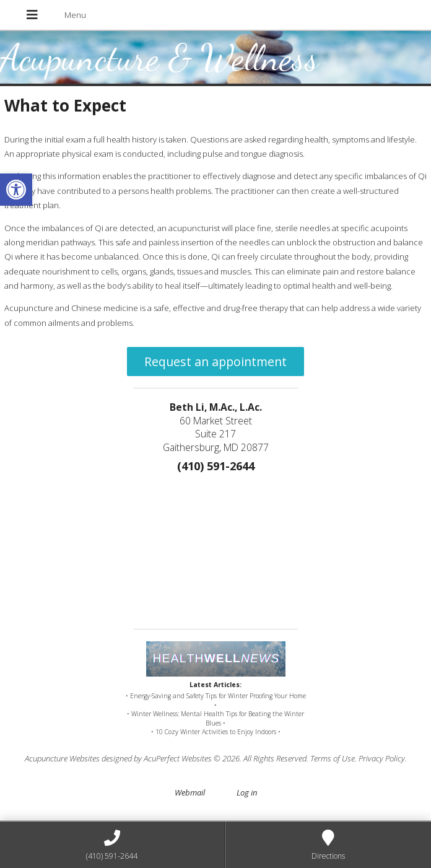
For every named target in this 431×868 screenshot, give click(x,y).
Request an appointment (215, 362)
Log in (247, 792)
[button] (16, 190)
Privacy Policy (382, 758)
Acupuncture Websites (62, 758)
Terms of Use (333, 758)
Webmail (190, 792)
